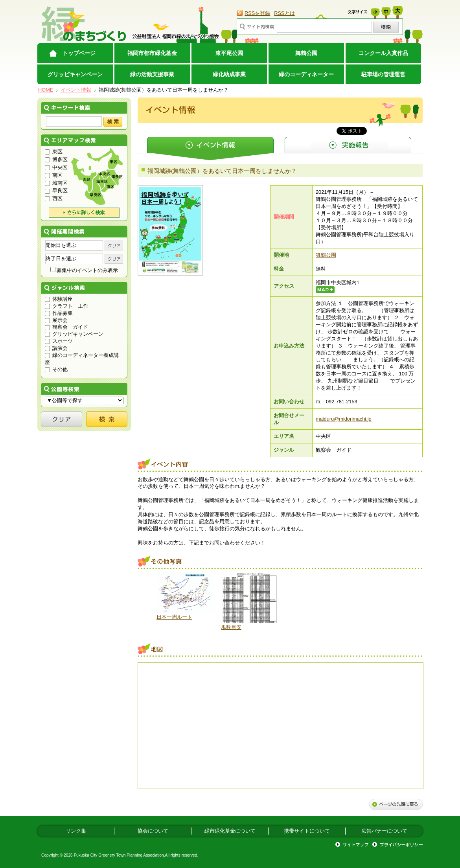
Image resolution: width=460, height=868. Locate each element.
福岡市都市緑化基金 (152, 53)
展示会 (56, 320)
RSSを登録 (257, 13)
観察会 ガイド (66, 327)
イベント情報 (76, 90)
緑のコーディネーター (306, 74)
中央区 (56, 167)
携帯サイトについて (307, 831)
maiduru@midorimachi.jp (344, 419)
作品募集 (59, 313)
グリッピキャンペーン (75, 74)
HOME (46, 90)
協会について (153, 831)
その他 (56, 369)
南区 (54, 175)
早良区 (56, 190)
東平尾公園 (229, 53)
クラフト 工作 (66, 306)
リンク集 (76, 831)
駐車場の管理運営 (383, 74)
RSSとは (284, 13)
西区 (54, 198)
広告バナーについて (384, 831)
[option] (186, 597)
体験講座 (59, 299)
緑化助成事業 (229, 74)
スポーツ (59, 341)
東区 (54, 152)
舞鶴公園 (306, 53)
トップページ (79, 53)
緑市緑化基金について (230, 831)
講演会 (56, 348)
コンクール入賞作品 (383, 53)
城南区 (56, 183)
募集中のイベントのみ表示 (84, 270)
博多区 (56, 159)
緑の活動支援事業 (152, 74)
